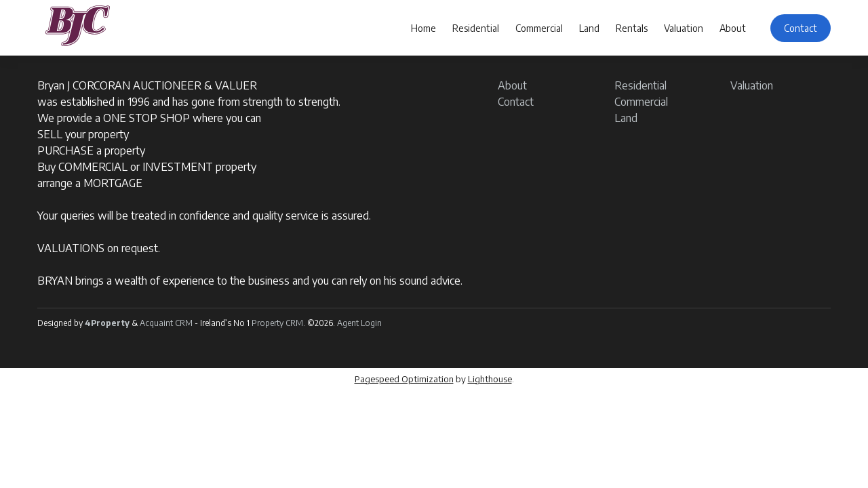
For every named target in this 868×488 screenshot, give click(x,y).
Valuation (684, 28)
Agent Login (359, 323)
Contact (801, 28)
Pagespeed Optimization (404, 379)
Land (589, 28)
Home (423, 28)
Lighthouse (490, 379)
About (733, 28)
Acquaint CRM (166, 323)
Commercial (539, 28)
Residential (476, 28)
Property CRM (277, 323)
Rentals (632, 28)
